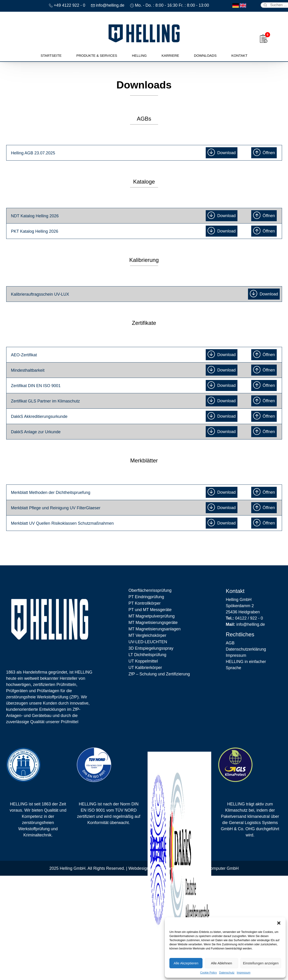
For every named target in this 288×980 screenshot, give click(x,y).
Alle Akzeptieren (186, 963)
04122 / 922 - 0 (244, 618)
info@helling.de (245, 624)
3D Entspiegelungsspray (151, 648)
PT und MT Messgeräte (150, 610)
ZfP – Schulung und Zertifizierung (159, 674)
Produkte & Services (97, 55)
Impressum (244, 973)
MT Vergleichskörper (147, 635)
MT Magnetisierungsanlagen (155, 629)
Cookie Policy (209, 973)
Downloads (205, 55)
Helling (139, 55)
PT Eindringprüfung (146, 597)
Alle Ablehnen (222, 963)
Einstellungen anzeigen (261, 963)
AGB (230, 643)
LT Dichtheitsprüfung (147, 655)
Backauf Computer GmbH (215, 868)
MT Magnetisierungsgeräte (153, 623)
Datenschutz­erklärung (246, 649)
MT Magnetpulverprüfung (152, 616)
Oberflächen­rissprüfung (150, 590)
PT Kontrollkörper (145, 603)
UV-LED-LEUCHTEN (148, 642)
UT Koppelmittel (143, 661)
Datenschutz (227, 973)
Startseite (51, 55)
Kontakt (240, 55)
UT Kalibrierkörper (145, 668)
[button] (279, 923)
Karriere (170, 55)
